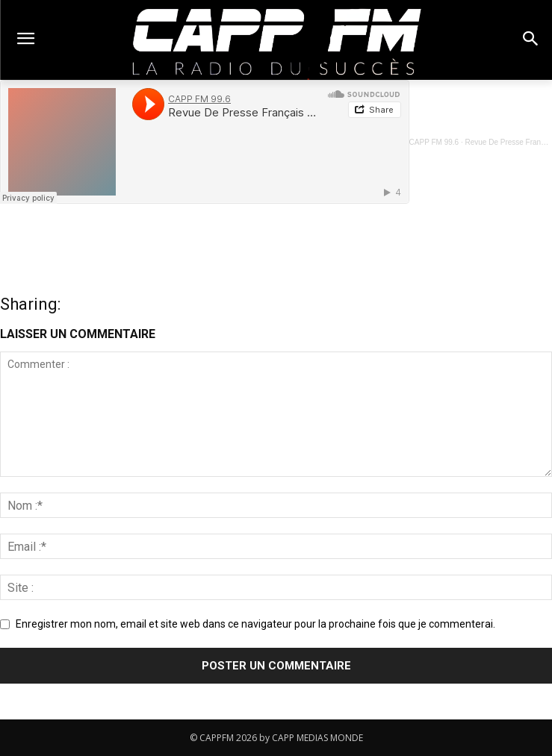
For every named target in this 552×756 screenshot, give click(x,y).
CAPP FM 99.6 (434, 142)
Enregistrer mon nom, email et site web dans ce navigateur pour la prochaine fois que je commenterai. (255, 624)
